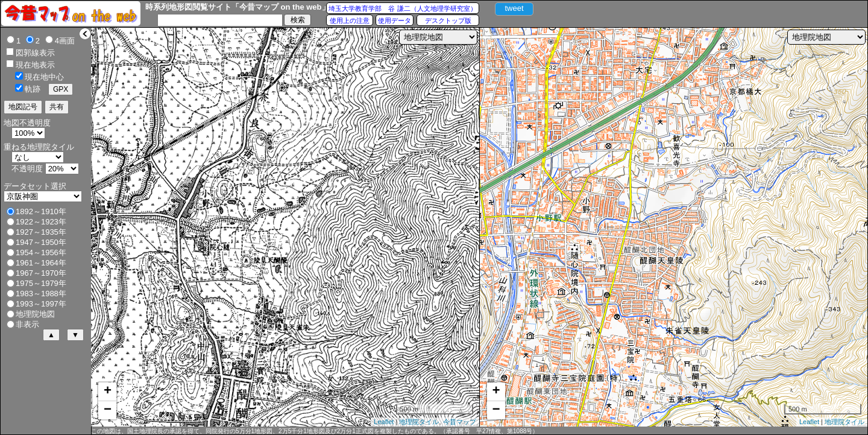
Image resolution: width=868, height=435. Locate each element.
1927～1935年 (41, 232)
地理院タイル (419, 422)
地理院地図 (35, 314)
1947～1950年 (41, 242)
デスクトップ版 (448, 21)
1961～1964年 (41, 263)
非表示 (27, 324)
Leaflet (384, 422)
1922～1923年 (41, 222)
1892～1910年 (41, 211)
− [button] (108, 410)
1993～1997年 (41, 304)
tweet (514, 8)
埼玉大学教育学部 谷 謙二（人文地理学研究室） (402, 8)
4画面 (65, 41)
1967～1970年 (41, 273)
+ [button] (108, 392)
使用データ (395, 21)
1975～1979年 (41, 283)
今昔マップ (460, 422)
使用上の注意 (350, 21)
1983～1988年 (41, 294)
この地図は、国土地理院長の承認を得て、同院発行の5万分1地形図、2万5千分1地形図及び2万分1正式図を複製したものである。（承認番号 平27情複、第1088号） (315, 431)
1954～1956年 (41, 252)
